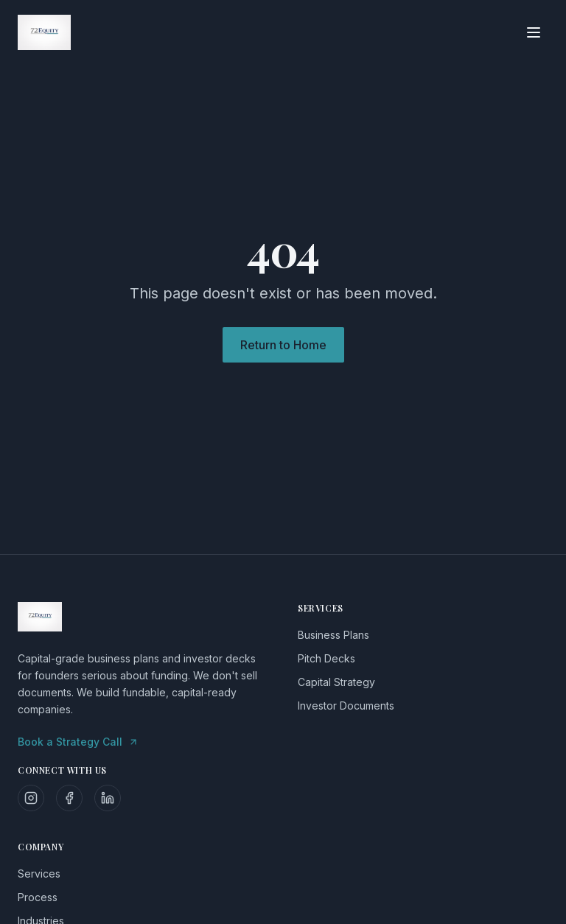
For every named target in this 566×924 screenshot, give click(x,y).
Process (38, 897)
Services (39, 874)
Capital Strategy (336, 682)
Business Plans (333, 635)
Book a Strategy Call (78, 742)
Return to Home (283, 345)
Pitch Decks (326, 658)
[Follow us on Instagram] (31, 798)
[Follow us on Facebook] (69, 798)
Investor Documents (346, 706)
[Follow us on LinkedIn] (108, 798)
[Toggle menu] (534, 32)
